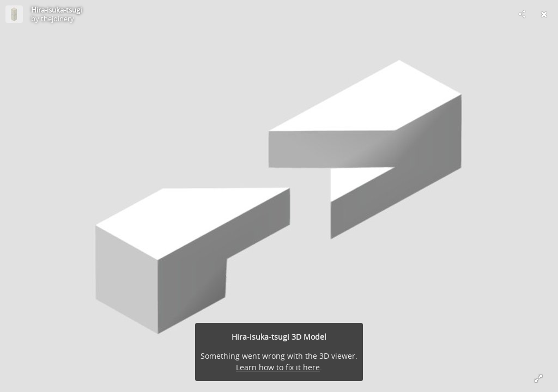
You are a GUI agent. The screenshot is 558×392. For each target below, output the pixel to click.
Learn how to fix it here (278, 367)
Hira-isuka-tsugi (56, 10)
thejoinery (57, 19)
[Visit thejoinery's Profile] (14, 14)
